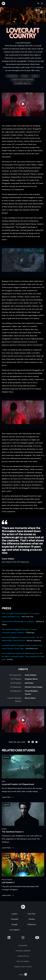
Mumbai (32, 919)
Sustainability (23, 945)
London (14, 914)
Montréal (14, 919)
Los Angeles (14, 930)
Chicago (14, 924)
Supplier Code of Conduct (23, 967)
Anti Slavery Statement (23, 951)
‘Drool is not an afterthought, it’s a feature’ (18, 622)
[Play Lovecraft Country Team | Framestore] (23, 721)
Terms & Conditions (23, 961)
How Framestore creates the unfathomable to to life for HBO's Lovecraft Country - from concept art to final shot (23, 656)
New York (32, 914)
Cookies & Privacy (23, 956)
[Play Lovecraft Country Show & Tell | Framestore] (23, 104)
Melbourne (32, 924)
